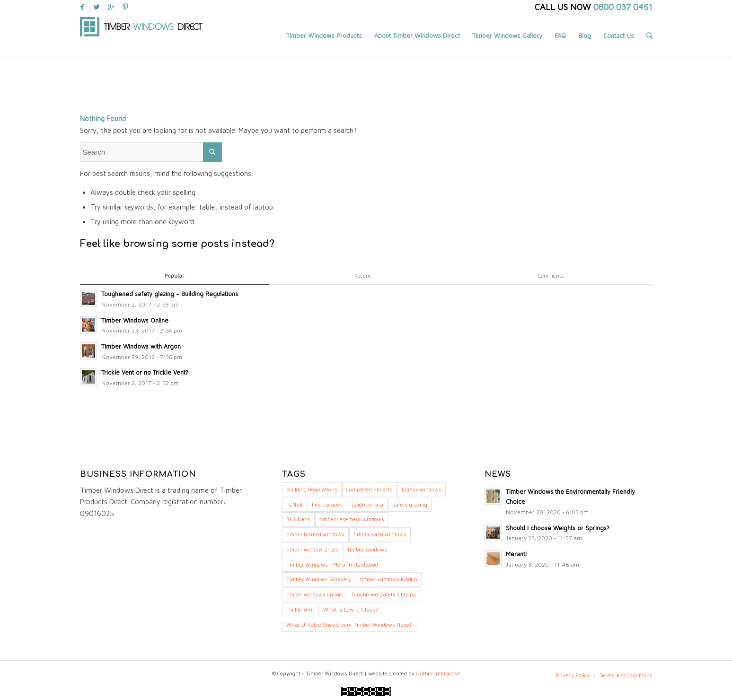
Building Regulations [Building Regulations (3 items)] (312, 489)
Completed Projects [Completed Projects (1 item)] (370, 489)
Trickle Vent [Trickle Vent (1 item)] (300, 609)
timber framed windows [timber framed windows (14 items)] (315, 534)
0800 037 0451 (623, 7)
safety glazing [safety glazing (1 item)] (410, 504)
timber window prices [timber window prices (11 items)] (313, 549)
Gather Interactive (438, 673)
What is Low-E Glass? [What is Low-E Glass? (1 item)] (351, 609)
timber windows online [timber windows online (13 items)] (314, 594)
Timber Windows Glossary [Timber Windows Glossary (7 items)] (319, 579)
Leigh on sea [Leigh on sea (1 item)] (368, 504)
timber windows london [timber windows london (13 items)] (389, 579)
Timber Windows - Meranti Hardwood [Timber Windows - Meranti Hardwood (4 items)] (332, 564)
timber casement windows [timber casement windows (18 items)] (352, 519)
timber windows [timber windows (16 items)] (367, 549)
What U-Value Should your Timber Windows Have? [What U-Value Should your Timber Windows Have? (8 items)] (349, 625)
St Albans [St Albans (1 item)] (298, 519)
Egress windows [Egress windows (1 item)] (422, 489)
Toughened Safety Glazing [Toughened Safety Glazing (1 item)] (384, 594)
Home (600, 70)
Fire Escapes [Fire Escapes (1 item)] (327, 504)
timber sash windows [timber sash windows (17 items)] (380, 534)
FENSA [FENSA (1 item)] (295, 504)
